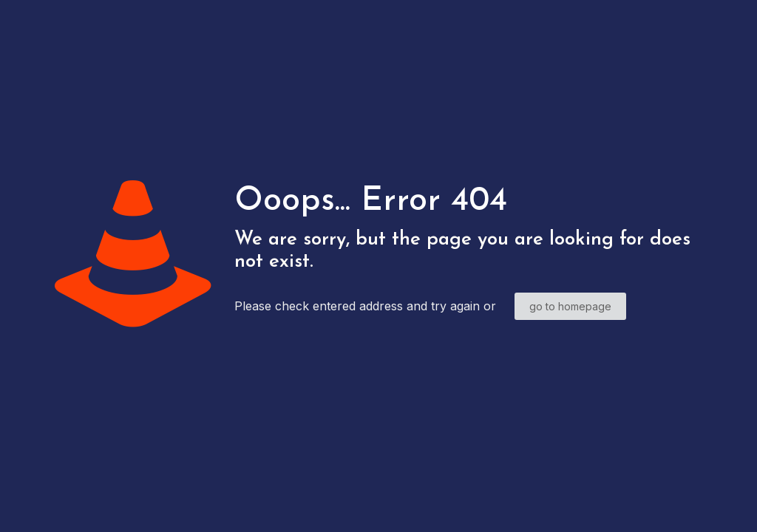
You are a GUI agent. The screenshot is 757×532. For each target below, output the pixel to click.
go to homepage (570, 306)
